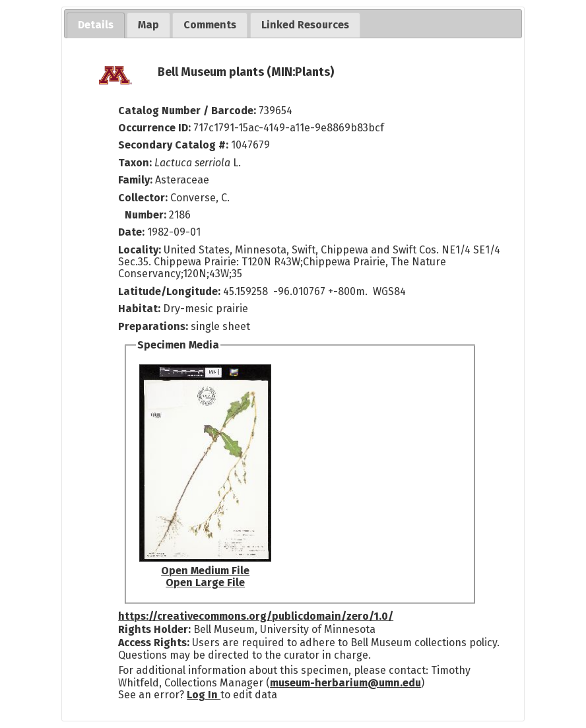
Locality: (140, 250)
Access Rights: (154, 643)
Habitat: (141, 309)
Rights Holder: (154, 629)
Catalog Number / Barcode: (188, 111)
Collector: (144, 198)
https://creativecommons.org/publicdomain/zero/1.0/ (256, 616)
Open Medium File (205, 571)
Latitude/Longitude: (169, 291)
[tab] (96, 25)
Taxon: (135, 163)
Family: (135, 180)
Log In (204, 695)
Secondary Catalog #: (173, 145)
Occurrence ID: (156, 128)
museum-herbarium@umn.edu (345, 683)
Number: (147, 215)
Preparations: (153, 326)
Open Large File (205, 582)
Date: (131, 232)
